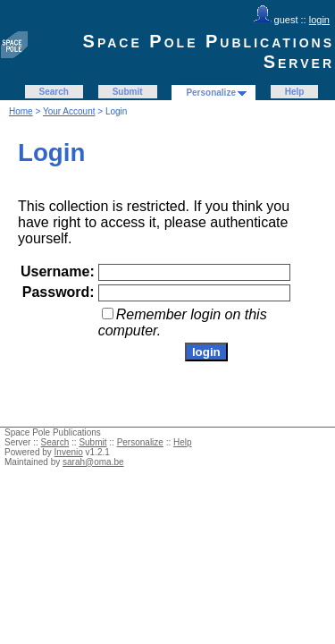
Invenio (69, 452)
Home (21, 111)
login (319, 20)
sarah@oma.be (93, 462)
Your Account (69, 111)
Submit (128, 92)
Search (54, 92)
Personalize (211, 93)
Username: (58, 271)
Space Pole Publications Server (209, 51)
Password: (59, 292)
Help (295, 92)
